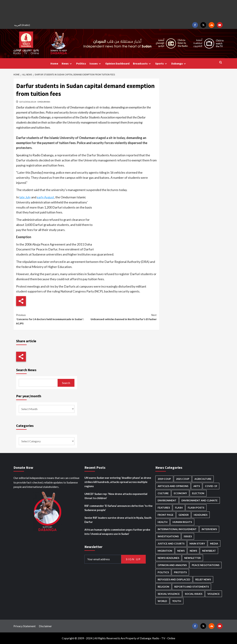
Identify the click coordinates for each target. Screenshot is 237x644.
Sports (162, 64)
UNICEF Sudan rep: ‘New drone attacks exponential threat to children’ (116, 496)
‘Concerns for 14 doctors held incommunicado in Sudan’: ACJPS (51, 319)
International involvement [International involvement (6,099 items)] (177, 529)
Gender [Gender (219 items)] (184, 515)
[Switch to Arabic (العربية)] (23, 25)
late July (25, 197)
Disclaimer (45, 626)
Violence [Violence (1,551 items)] (214, 594)
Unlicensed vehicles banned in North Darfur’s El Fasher (121, 317)
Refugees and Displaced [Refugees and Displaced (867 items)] (174, 579)
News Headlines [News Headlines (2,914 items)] (168, 558)
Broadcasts (142, 64)
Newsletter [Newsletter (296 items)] (193, 558)
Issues (96, 64)
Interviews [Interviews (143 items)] (209, 529)
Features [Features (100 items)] (164, 508)
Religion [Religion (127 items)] (163, 587)
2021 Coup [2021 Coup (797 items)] (183, 479)
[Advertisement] (119, 11)
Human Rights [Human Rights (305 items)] (182, 522)
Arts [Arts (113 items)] (197, 486)
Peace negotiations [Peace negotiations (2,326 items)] (206, 565)
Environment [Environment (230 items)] (167, 500)
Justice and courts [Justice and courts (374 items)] (171, 544)
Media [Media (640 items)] (214, 544)
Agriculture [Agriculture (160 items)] (203, 479)
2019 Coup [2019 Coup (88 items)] (164, 479)
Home (54, 63)
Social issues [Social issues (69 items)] (194, 594)
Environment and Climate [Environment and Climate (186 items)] (200, 500)
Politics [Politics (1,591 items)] (163, 572)
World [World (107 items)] (162, 601)
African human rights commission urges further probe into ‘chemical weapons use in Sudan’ (117, 532)
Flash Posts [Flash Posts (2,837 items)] (196, 508)
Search (66, 383)
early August (45, 197)
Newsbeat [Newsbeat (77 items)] (209, 551)
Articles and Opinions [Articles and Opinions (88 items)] (173, 486)
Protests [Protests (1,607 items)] (180, 572)
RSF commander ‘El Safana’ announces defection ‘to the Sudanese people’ (118, 508)
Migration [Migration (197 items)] (165, 551)
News (67, 64)
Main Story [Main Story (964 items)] (197, 544)
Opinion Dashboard (117, 63)
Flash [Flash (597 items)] (179, 508)
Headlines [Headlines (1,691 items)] (201, 515)
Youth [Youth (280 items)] (177, 601)
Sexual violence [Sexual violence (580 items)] (169, 594)
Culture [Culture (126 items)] (163, 493)
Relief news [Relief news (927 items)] (203, 579)
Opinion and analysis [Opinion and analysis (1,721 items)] (172, 565)
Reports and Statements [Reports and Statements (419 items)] (192, 587)
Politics (81, 63)
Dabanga (179, 64)
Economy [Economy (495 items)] (180, 493)
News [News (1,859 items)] (193, 551)
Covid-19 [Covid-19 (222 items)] (211, 486)
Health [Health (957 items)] (163, 522)
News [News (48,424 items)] (181, 551)
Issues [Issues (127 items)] (188, 536)
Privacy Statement (25, 626)
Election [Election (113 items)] (198, 493)
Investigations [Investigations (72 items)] (168, 536)
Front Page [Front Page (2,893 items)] (166, 515)
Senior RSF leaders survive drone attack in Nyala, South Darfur (118, 520)
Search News (26, 370)
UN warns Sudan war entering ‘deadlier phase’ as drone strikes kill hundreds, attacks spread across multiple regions (118, 482)
